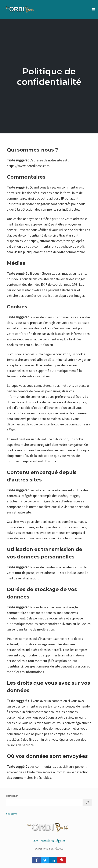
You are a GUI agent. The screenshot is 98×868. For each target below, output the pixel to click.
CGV (35, 841)
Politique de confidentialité (49, 76)
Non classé (12, 814)
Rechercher (12, 796)
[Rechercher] (88, 802)
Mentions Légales (53, 841)
